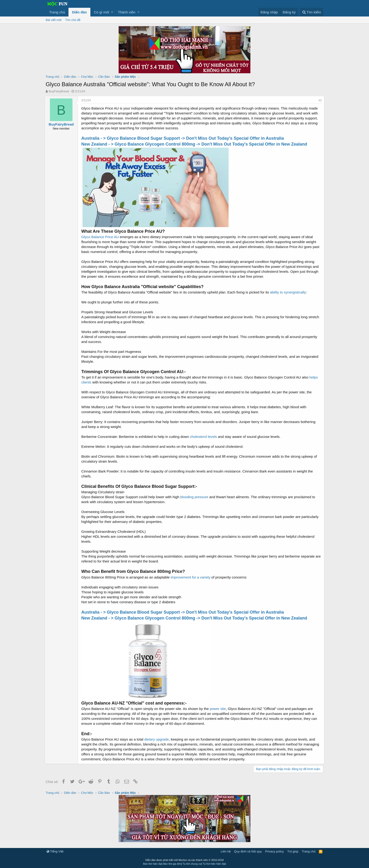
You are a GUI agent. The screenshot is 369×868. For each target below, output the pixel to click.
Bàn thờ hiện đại (152, 864)
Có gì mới (101, 12)
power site (219, 709)
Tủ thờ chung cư (192, 864)
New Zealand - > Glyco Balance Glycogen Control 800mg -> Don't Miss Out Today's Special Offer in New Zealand (195, 144)
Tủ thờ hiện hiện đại (214, 864)
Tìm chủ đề (73, 20)
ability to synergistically (289, 292)
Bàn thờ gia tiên (172, 864)
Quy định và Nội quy (248, 851)
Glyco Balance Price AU (101, 237)
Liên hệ (226, 851)
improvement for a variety (191, 577)
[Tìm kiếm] (312, 12)
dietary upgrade (158, 739)
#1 (319, 100)
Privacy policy (275, 851)
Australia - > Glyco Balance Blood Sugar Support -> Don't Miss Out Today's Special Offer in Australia (184, 138)
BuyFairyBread (59, 91)
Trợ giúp (293, 851)
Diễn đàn (79, 12)
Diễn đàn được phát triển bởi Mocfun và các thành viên (185, 860)
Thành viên (127, 12)
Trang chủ (57, 12)
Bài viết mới (54, 20)
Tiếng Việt (55, 851)
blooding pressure (195, 497)
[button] (112, 12)
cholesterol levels (204, 437)
